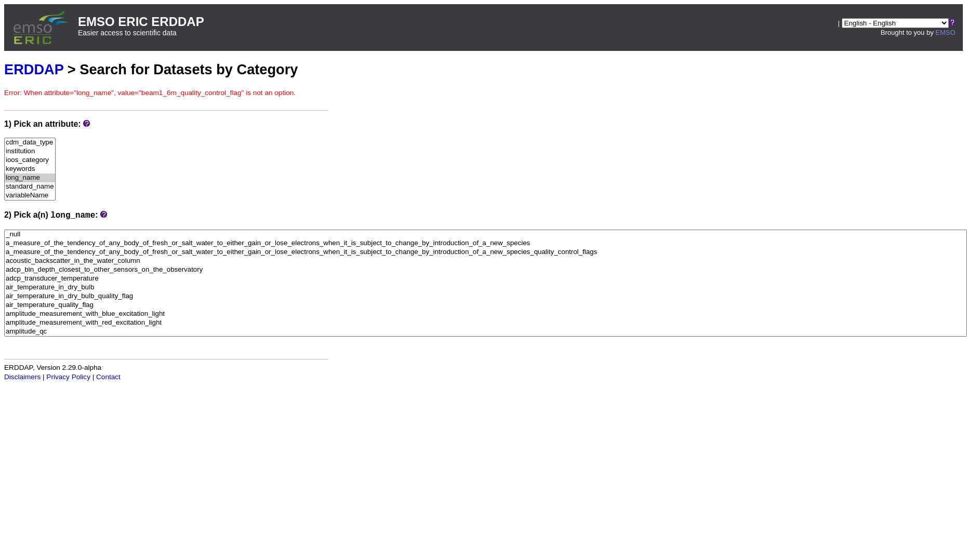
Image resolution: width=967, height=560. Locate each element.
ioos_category (30, 160)
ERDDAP (34, 69)
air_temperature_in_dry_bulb (486, 288)
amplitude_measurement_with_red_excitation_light (486, 323)
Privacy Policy (68, 377)
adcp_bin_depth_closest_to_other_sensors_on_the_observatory (486, 270)
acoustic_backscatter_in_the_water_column (486, 261)
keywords (30, 169)
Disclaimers (22, 377)
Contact (108, 377)
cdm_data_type (30, 143)
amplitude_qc (486, 332)
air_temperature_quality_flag (486, 305)
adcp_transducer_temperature (486, 279)
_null (486, 235)
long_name (30, 178)
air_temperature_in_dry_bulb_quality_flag (486, 296)
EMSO (945, 32)
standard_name (30, 187)
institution (30, 151)
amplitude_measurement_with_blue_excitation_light (486, 314)
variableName (30, 196)
